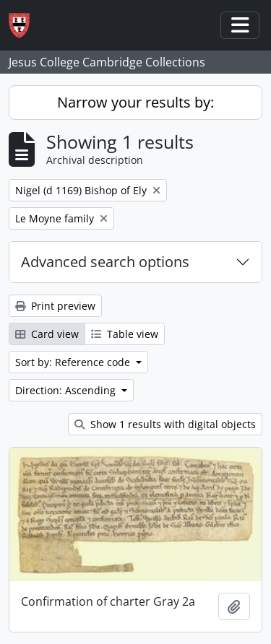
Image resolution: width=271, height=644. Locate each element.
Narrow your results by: (135, 102)
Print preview (55, 306)
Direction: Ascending (67, 390)
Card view (47, 334)
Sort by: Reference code (74, 362)
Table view (125, 334)
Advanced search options (105, 262)
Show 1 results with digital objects (165, 424)
